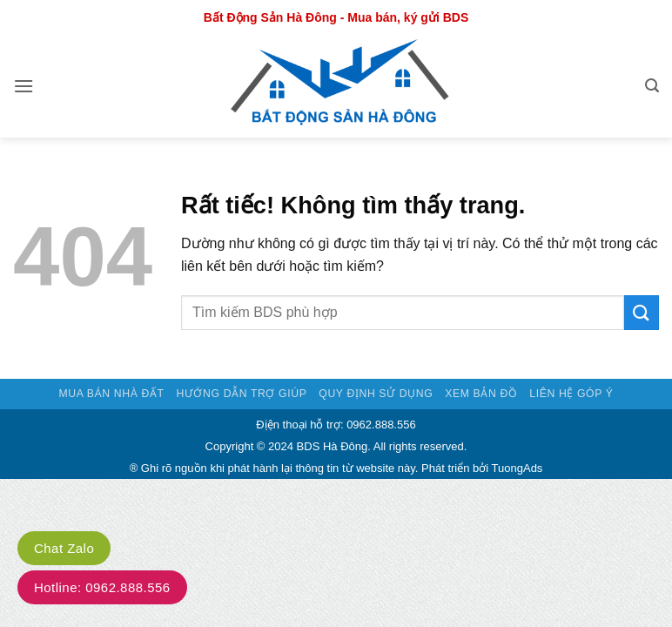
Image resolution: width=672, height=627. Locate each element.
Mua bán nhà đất (111, 394)
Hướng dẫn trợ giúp (241, 394)
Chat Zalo (64, 548)
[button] (24, 86)
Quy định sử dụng (376, 394)
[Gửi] (642, 312)
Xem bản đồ (481, 394)
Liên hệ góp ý (571, 394)
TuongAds (517, 468)
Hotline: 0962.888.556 (102, 587)
